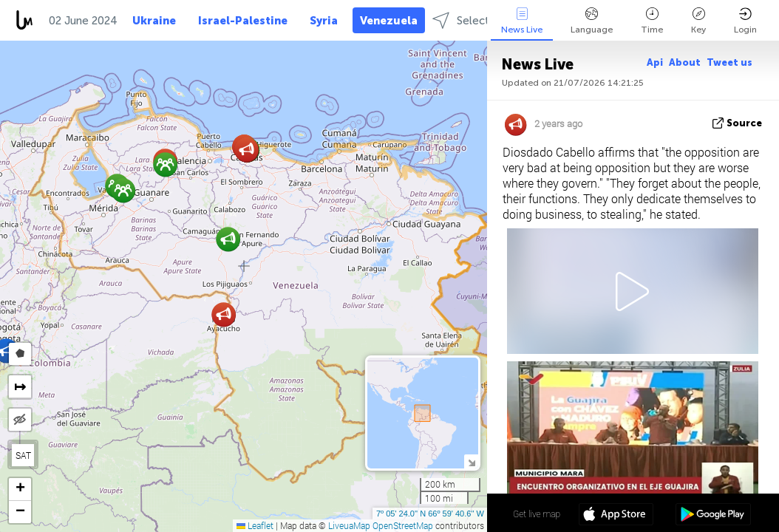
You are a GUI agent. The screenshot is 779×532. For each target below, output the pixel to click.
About (685, 62)
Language (592, 21)
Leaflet (255, 525)
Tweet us (729, 62)
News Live (522, 21)
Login (745, 21)
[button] (123, 190)
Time (652, 21)
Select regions (481, 20)
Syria (324, 21)
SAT (23, 455)
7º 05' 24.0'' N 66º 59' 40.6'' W (430, 514)
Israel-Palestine (243, 21)
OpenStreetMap (403, 525)
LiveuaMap (349, 525)
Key (698, 21)
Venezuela (389, 21)
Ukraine (154, 21)
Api (655, 62)
